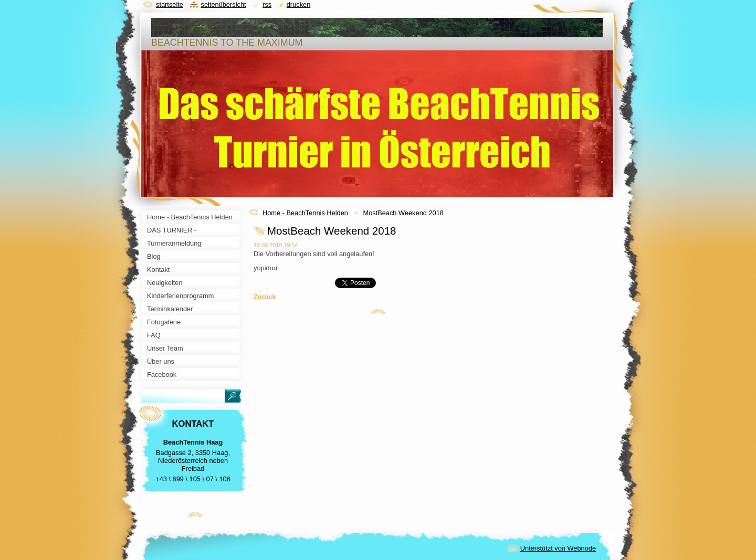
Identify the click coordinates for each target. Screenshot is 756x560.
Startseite (170, 4)
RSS (267, 4)
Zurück (265, 297)
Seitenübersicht (223, 4)
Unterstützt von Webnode (558, 548)
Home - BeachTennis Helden (305, 213)
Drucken (299, 4)
